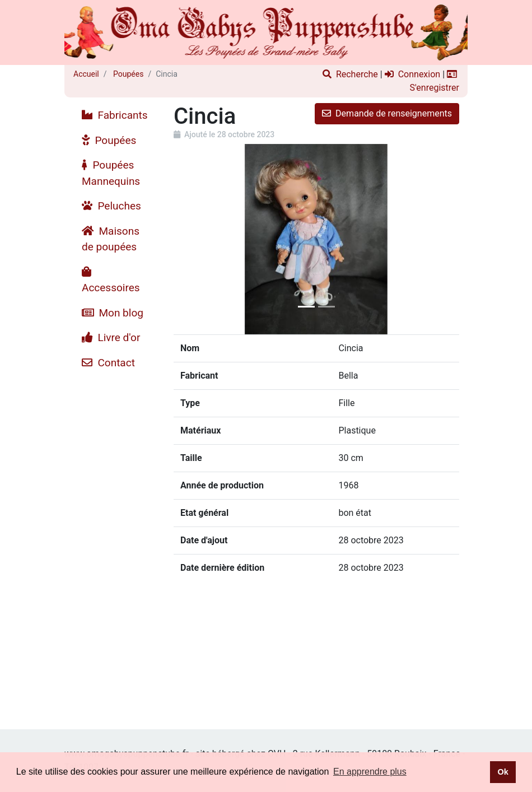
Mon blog (113, 313)
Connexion (412, 74)
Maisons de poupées (111, 239)
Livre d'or (111, 337)
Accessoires (111, 280)
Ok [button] (503, 772)
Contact (108, 363)
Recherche (350, 74)
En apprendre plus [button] (370, 772)
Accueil (86, 74)
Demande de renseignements (387, 113)
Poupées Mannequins (111, 173)
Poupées (128, 74)
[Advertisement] (115, 543)
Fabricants (115, 115)
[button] (195, 239)
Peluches (111, 206)
